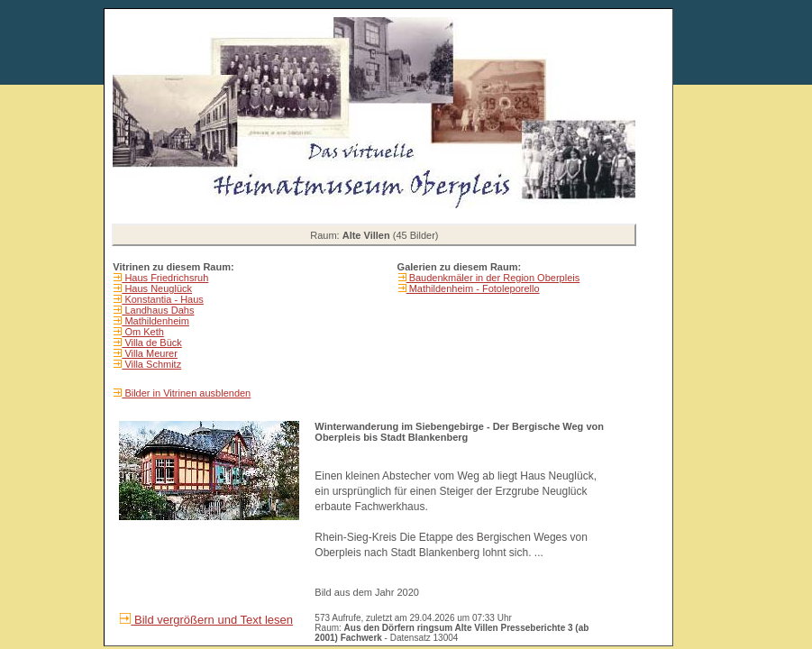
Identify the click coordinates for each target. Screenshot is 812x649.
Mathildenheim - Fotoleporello (473, 288)
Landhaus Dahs (158, 310)
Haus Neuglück (157, 288)
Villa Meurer (150, 353)
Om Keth (142, 332)
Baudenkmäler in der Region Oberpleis (493, 278)
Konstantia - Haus (163, 299)
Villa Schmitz (151, 364)
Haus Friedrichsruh (165, 278)
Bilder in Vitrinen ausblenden (186, 393)
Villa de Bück (151, 343)
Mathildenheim (155, 321)
